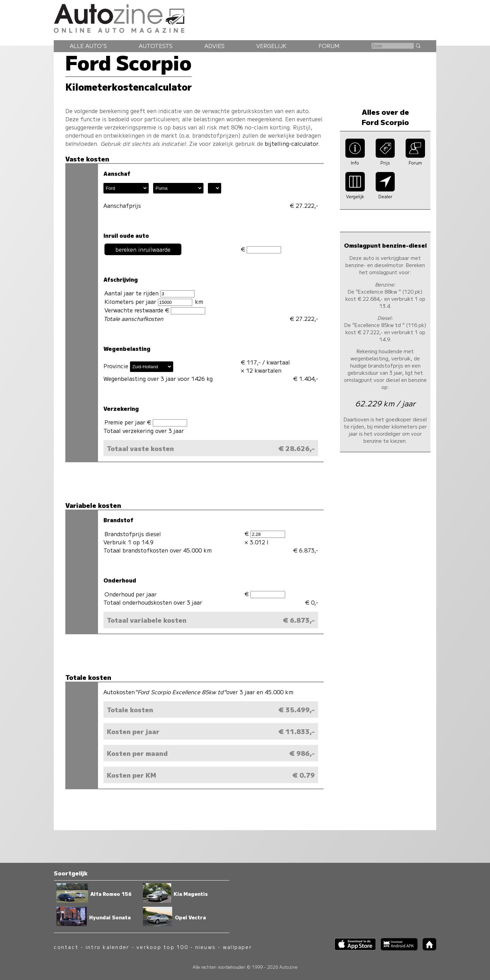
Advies (215, 46)
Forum (329, 46)
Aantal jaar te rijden (150, 293)
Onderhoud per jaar (130, 594)
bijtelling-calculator (291, 143)
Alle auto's (88, 46)
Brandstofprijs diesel (133, 534)
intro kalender (108, 947)
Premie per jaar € (146, 422)
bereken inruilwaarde (143, 249)
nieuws (206, 947)
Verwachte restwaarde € (155, 310)
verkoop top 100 (162, 947)
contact (66, 947)
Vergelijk (271, 46)
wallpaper (238, 947)
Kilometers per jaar (148, 302)
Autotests (156, 46)
